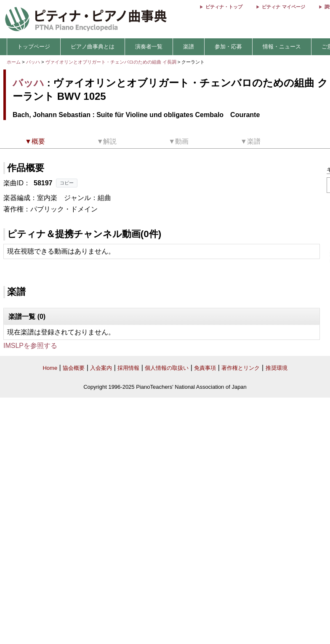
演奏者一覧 (149, 47)
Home (50, 368)
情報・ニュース (282, 47)
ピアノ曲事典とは (93, 47)
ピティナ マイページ (283, 7)
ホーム (14, 62)
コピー (67, 183)
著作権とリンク (241, 368)
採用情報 (128, 368)
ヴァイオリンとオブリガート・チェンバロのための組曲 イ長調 (111, 62)
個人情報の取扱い (167, 368)
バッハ (33, 62)
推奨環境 (277, 368)
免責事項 (205, 368)
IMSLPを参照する (30, 346)
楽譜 (189, 47)
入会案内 (101, 368)
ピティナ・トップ (224, 7)
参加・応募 (228, 47)
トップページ (34, 47)
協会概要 (74, 368)
